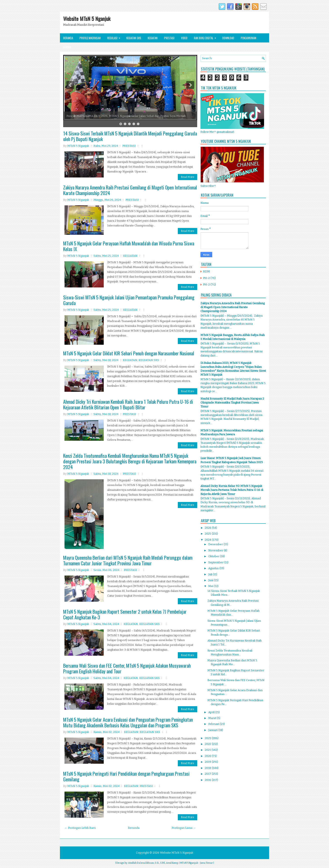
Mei (211, 586)
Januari (213, 730)
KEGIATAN (130, 256)
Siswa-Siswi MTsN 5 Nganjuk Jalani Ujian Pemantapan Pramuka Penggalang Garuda (129, 300)
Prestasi (169, 38)
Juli (211, 574)
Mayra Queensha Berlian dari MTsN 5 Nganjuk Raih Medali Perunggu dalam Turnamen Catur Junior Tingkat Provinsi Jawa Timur (128, 560)
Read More (187, 177)
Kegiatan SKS (134, 38)
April (212, 712)
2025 (208, 534)
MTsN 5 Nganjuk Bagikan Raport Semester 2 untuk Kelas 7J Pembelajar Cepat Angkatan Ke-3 (125, 614)
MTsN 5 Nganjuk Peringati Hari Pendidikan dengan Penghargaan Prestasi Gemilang (126, 776)
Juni (211, 580)
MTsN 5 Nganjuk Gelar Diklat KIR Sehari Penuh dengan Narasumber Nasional (129, 353)
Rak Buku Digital (206, 37)
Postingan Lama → (184, 828)
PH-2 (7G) (209, 285)
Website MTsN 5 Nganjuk (87, 19)
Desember (216, 544)
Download (228, 38)
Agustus (214, 568)
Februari (214, 724)
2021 (208, 750)
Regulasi (115, 37)
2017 (208, 774)
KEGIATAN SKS (149, 360)
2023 (208, 738)
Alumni (67, 47)
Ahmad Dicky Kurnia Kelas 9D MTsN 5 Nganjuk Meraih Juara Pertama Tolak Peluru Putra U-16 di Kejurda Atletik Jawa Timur (232, 490)
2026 (208, 528)
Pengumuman (248, 38)
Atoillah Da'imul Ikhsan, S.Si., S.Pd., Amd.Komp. (153, 863)
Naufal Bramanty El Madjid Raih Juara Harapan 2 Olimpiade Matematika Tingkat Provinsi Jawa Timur (232, 403)
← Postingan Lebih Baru (80, 828)
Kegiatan (153, 38)
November (216, 550)
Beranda (68, 38)
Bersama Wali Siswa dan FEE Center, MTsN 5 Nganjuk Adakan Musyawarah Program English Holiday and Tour (127, 668)
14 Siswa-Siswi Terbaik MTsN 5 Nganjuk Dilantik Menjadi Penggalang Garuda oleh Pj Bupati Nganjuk (130, 136)
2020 (208, 756)
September (216, 562)
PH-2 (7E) (209, 278)
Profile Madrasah (90, 38)
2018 (208, 768)
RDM (206, 271)
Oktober (214, 556)
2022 (208, 744)
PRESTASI (129, 146)
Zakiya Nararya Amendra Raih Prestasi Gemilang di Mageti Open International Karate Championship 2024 (130, 190)
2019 (208, 762)
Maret (213, 718)
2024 (208, 540)
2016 (208, 780)
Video (184, 38)
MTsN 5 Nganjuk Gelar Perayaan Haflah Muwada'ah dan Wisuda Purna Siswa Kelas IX (129, 246)
